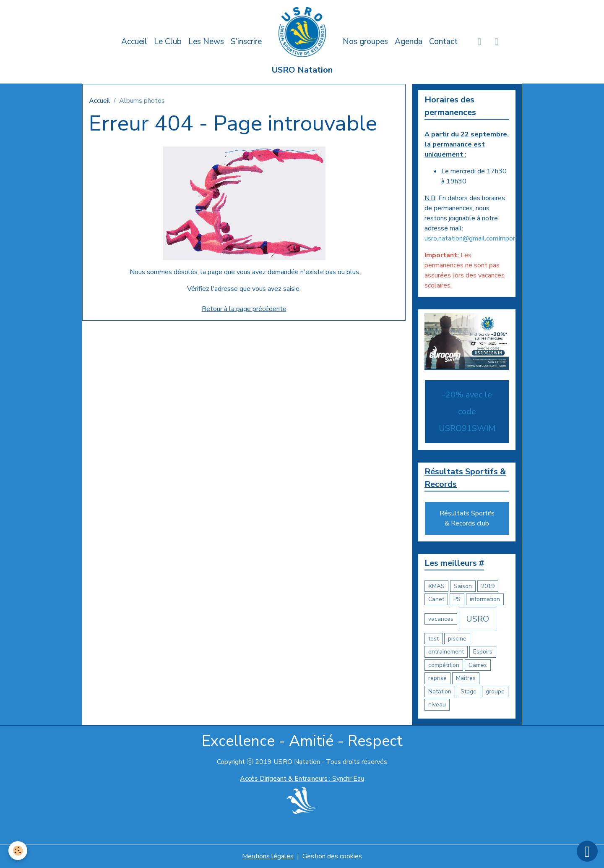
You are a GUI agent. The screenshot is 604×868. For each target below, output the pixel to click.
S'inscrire (246, 42)
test (433, 639)
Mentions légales (268, 856)
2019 (488, 586)
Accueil (134, 42)
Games (478, 665)
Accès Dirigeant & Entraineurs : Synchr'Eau (302, 779)
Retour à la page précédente (244, 309)
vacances (441, 619)
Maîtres (466, 678)
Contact (443, 42)
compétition (444, 665)
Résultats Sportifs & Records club (467, 518)
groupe (495, 692)
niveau (437, 705)
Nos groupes (365, 42)
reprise (437, 678)
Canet (436, 599)
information (485, 599)
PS (457, 599)
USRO (478, 619)
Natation (440, 692)
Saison (463, 586)
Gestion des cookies (332, 856)
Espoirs (483, 652)
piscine (457, 639)
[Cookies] (18, 851)
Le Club (168, 42)
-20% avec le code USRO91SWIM (467, 412)
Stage (469, 692)
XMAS (436, 586)
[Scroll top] (587, 851)
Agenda (409, 42)
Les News (206, 42)
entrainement (446, 652)
